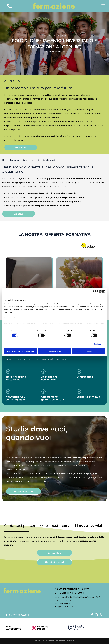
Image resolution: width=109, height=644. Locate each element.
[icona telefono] (10, 9)
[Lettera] (94, 628)
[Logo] (88, 245)
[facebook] (92, 615)
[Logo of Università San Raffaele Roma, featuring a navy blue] (76, 628)
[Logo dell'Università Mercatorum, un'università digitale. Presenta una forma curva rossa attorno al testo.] (58, 628)
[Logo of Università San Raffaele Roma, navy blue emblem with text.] (66, 245)
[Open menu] (103, 6)
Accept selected (54, 351)
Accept (89, 351)
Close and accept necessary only (20, 351)
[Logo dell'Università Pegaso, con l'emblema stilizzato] (21, 245)
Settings (97, 344)
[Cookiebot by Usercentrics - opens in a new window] (95, 292)
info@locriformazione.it (65, 607)
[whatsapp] (101, 615)
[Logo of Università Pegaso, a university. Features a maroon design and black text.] (40, 628)
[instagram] (96, 615)
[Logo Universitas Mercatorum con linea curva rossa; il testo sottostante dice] (43, 245)
